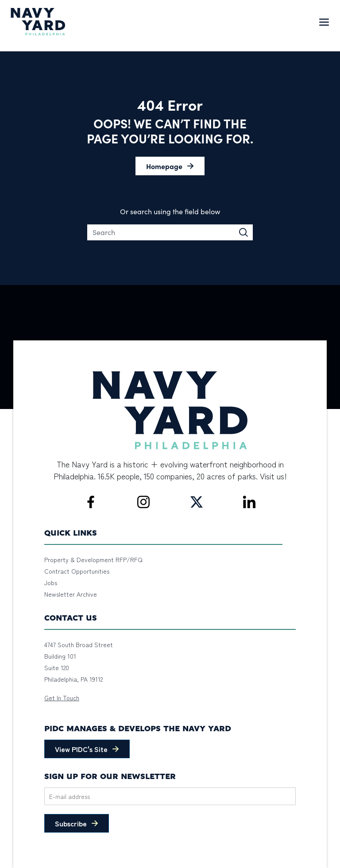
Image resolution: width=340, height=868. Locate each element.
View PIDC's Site (81, 749)
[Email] (170, 796)
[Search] (170, 232)
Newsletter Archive (71, 594)
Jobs (51, 583)
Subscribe (71, 823)
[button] (170, 166)
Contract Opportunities (77, 571)
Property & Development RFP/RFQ (93, 559)
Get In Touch (62, 698)
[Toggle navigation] (324, 22)
